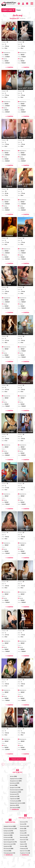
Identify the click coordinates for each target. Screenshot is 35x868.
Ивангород (24, 837)
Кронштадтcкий (9, 840)
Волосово (24, 822)
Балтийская (15, 783)
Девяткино (14, 805)
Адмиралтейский (10, 826)
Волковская (14, 794)
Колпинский (8, 837)
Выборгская (15, 796)
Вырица (23, 831)
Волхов (23, 824)
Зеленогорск (25, 835)
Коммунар (24, 849)
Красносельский (10, 844)
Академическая (16, 781)
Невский (7, 851)
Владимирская (15, 792)
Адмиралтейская (16, 779)
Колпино (23, 846)
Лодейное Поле (25, 853)
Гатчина (23, 833)
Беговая (14, 785)
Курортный (8, 846)
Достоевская (15, 808)
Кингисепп (24, 840)
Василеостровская (17, 790)
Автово (13, 776)
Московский (8, 849)
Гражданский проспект (18, 803)
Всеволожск (24, 826)
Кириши (23, 842)
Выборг (23, 829)
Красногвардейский (10, 842)
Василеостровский (10, 829)
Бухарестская (15, 788)
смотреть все (14, 809)
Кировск (23, 844)
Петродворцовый (9, 853)
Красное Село (25, 851)
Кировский (8, 835)
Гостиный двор (15, 801)
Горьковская (15, 799)
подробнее (9, 67)
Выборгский (8, 831)
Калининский (9, 833)
